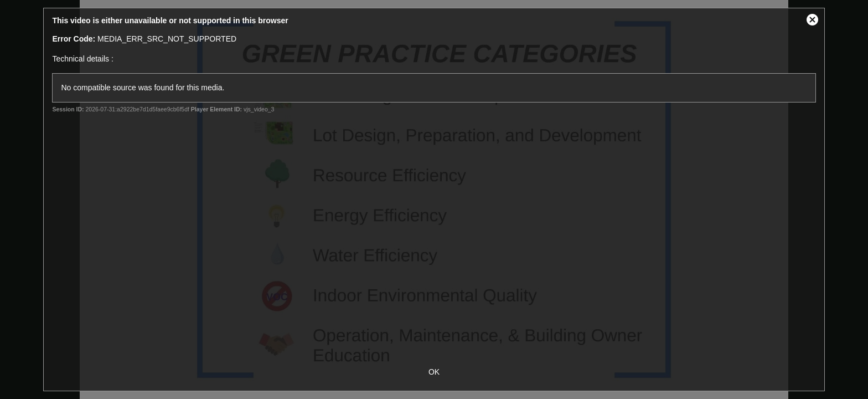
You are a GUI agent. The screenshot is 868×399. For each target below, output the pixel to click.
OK (434, 372)
